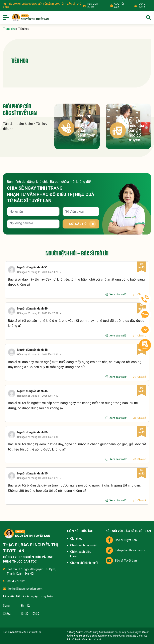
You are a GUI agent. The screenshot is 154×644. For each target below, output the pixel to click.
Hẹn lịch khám (90, 6)
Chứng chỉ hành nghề (84, 563)
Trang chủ (9, 29)
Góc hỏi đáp (117, 6)
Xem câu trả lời (116, 294)
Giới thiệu (76, 539)
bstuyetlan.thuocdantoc (126, 550)
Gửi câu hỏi (78, 224)
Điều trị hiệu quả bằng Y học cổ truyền (127, 130)
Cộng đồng (140, 6)
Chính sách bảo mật (83, 545)
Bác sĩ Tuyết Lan (121, 540)
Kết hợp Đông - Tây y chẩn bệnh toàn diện (77, 128)
